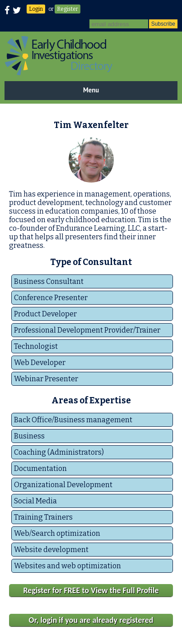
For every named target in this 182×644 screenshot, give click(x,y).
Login (36, 9)
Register (68, 9)
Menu (91, 90)
